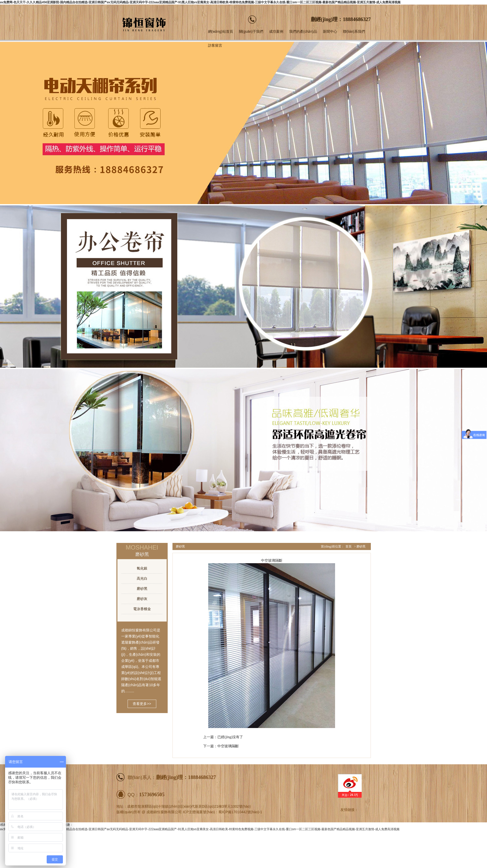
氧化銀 (142, 568)
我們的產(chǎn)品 (303, 31)
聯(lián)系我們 (354, 31)
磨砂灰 (142, 599)
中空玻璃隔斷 (228, 746)
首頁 (349, 546)
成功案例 (276, 31)
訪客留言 (215, 45)
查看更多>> (142, 704)
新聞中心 (330, 31)
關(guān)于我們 (251, 31)
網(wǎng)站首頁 (221, 31)
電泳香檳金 (142, 609)
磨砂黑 (142, 589)
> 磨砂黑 (360, 546)
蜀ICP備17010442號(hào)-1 (240, 812)
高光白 (142, 578)
